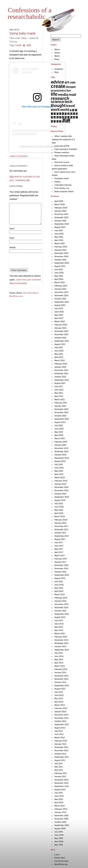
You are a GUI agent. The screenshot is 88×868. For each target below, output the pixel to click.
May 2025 (59, 237)
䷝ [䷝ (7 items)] (55, 121)
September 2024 (62, 263)
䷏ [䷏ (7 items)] (71, 114)
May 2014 (59, 659)
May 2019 (59, 471)
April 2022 (59, 357)
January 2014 (60, 672)
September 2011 (62, 757)
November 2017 (61, 529)
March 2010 (59, 806)
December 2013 (61, 676)
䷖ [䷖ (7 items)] (63, 117)
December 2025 (61, 214)
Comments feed (61, 861)
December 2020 (61, 409)
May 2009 (59, 838)
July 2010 (58, 793)
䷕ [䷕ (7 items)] (60, 117)
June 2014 (59, 656)
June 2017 (59, 546)
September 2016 (62, 575)
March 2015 (59, 633)
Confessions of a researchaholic (30, 13)
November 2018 (61, 490)
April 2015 (59, 630)
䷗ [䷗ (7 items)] (66, 117)
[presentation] (35, 266)
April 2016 (59, 591)
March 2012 (59, 737)
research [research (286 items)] (60, 98)
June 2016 (59, 585)
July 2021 (58, 386)
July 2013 (58, 692)
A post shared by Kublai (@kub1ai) (37, 147)
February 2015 (61, 637)
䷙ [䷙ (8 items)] (71, 117)
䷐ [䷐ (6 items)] (74, 114)
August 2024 (60, 266)
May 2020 (59, 432)
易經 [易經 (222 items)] (66, 121)
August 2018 (60, 500)
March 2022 (59, 360)
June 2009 (59, 835)
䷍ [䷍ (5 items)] (66, 114)
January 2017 (60, 562)
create (19, 45)
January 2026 (60, 211)
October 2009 (60, 822)
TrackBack (22, 180)
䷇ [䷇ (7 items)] (76, 110)
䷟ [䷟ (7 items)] (60, 121)
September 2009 (62, 825)
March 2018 (59, 516)
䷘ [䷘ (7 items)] (68, 117)
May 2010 (59, 799)
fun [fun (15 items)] (69, 91)
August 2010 (60, 789)
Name (12, 233)
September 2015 (62, 614)
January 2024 (60, 289)
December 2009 (61, 815)
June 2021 (59, 390)
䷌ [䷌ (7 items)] (63, 114)
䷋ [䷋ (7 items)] (60, 114)
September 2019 (62, 458)
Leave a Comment (18, 156)
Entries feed (59, 858)
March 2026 (59, 204)
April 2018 (59, 513)
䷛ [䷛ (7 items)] (77, 117)
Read (57, 59)
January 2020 (60, 445)
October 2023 (60, 299)
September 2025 (62, 224)
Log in (57, 854)
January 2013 (60, 711)
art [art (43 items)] (67, 82)
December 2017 (61, 526)
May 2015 (59, 627)
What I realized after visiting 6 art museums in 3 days (63, 139)
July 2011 (58, 763)
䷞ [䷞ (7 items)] (57, 121)
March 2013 (59, 705)
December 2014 (61, 640)
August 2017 (60, 539)
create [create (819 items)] (58, 86)
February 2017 (61, 559)
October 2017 (60, 533)
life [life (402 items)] (54, 94)
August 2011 (60, 760)
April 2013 (59, 702)
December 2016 (61, 565)
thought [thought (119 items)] (58, 106)
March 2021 (59, 399)
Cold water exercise (63, 185)
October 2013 (60, 682)
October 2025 (60, 221)
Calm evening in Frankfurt (66, 149)
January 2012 (60, 744)
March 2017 (59, 555)
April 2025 (59, 240)
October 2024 (60, 260)
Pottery (57, 182)
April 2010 (59, 802)
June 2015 (59, 624)
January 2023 (60, 328)
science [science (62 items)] (57, 102)
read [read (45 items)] (72, 95)
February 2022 (61, 364)
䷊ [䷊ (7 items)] (57, 114)
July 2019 (58, 464)
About (57, 49)
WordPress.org (61, 864)
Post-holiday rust (62, 188)
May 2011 (59, 767)
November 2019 (61, 451)
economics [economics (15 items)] (58, 91)
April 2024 (59, 279)
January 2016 (60, 601)
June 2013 (59, 695)
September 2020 (62, 419)
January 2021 (60, 406)
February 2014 (61, 669)
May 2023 (59, 315)
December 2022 (61, 331)
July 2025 (58, 230)
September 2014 (62, 650)
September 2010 (62, 786)
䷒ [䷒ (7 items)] (52, 117)
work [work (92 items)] (55, 110)
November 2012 (61, 718)
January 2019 (60, 484)
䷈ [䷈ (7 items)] (52, 114)
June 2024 (59, 273)
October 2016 (60, 572)
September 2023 (62, 302)
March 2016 (59, 594)
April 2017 (59, 552)
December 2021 (61, 370)
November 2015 (61, 607)
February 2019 (61, 481)
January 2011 (60, 776)
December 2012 (61, 715)
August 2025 (60, 227)
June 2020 (59, 429)
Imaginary (59, 69)
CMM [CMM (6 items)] (72, 83)
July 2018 (58, 503)
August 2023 (60, 305)
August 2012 (60, 728)
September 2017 (62, 536)
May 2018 (59, 510)
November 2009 (61, 819)
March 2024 (59, 282)
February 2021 (61, 403)
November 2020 (61, 412)
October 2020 (60, 416)
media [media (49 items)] (63, 95)
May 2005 (59, 845)
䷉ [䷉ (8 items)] (55, 114)
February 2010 (61, 809)
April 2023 (59, 318)
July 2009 (58, 832)
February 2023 (61, 325)
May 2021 (59, 393)
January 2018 (60, 523)
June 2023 (59, 312)
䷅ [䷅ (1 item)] (71, 110)
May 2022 (59, 354)
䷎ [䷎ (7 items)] (68, 114)
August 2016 (60, 578)
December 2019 (61, 448)
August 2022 (60, 344)
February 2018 (61, 520)
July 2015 (58, 620)
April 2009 (59, 841)
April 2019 (59, 474)
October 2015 (60, 611)
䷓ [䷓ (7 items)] (55, 117)
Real (24, 38)
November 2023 (61, 295)
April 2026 (59, 201)
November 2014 (61, 643)
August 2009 (60, 828)
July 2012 (58, 731)
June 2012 (59, 734)
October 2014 (60, 646)
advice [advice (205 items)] (57, 82)
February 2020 (61, 442)
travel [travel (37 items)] (71, 106)
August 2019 (60, 461)
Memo (57, 56)
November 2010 (61, 783)
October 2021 (60, 377)
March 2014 (59, 666)
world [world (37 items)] (65, 110)
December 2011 (61, 747)
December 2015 (61, 604)
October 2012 (60, 721)
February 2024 (61, 286)
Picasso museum (62, 152)
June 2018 (59, 507)
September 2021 (62, 380)
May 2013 (59, 698)
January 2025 (60, 250)
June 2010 (59, 796)
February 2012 (61, 741)
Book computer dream (64, 191)
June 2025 (59, 234)
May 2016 (59, 588)
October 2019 (60, 455)
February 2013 (61, 708)
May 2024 (59, 276)
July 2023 (58, 308)
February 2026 (61, 208)
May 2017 (59, 549)
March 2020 (59, 438)
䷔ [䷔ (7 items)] (57, 117)
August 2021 (60, 383)
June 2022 (59, 351)
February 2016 (61, 598)
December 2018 (61, 487)
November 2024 (61, 256)
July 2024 (58, 269)
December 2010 (61, 780)
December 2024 (61, 253)
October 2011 (60, 754)
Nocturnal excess (62, 162)
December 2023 (61, 292)
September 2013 (62, 685)
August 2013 (60, 689)
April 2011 (59, 770)
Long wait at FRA (62, 146)
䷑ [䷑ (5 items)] (77, 114)
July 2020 (58, 425)
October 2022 (60, 338)
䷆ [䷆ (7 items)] (73, 110)
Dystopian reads (61, 178)
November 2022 (61, 334)
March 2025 (59, 243)
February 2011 (61, 773)
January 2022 (60, 367)
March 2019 (59, 477)
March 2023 (59, 321)
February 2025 (61, 247)
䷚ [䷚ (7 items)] (74, 117)
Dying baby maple (23, 33)
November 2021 (61, 373)
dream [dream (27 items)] (71, 87)
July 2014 (58, 653)
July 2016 (58, 581)
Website (12, 252)
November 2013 (61, 679)
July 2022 (58, 347)
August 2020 (60, 422)
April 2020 (59, 435)
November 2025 (61, 217)
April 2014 (59, 663)
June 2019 (59, 468)
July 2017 (58, 542)
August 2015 (60, 617)
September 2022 (62, 341)
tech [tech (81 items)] (69, 102)
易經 (29, 45)
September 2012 (62, 724)
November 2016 (61, 568)
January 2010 (60, 812)
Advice (57, 53)
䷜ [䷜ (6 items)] (52, 121)
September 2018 (62, 497)
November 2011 (61, 750)
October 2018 (60, 494)
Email (12, 242)
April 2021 (59, 396)
